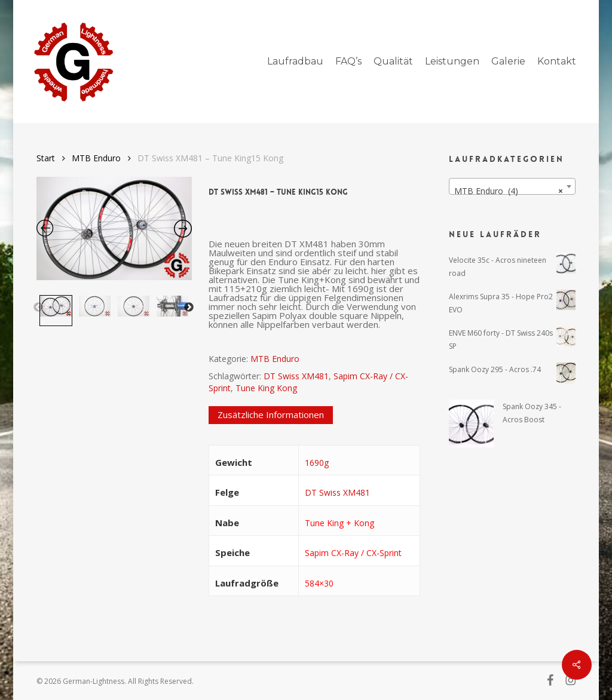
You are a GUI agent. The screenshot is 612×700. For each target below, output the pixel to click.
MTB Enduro (96, 158)
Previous (38, 308)
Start (46, 158)
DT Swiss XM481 (296, 376)
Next (189, 308)
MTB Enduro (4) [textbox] (509, 191)
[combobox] (512, 186)
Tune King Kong (266, 388)
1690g (317, 463)
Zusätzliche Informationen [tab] (271, 415)
